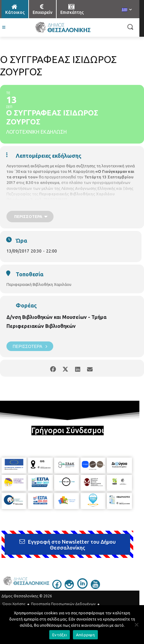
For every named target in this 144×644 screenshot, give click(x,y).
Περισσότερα (30, 346)
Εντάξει (60, 635)
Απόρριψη (85, 635)
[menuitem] (127, 10)
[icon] (57, 587)
